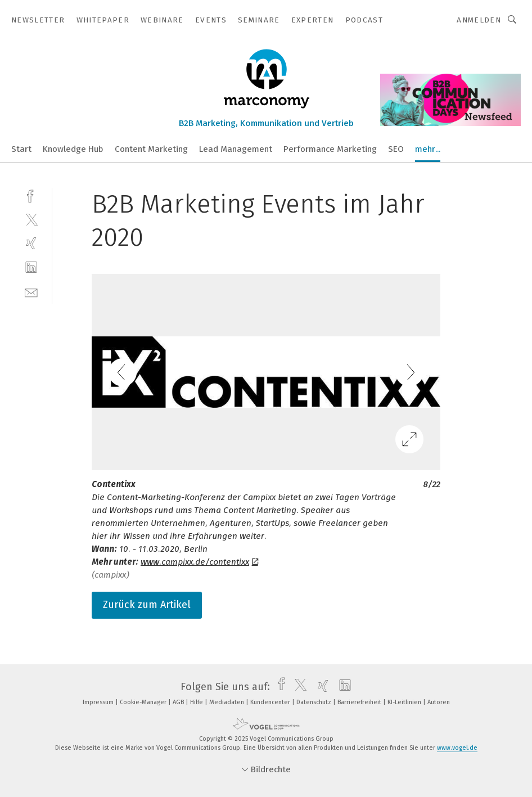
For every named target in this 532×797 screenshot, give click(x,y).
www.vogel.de (457, 748)
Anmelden (479, 20)
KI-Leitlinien (405, 702)
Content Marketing (151, 149)
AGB (179, 702)
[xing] (31, 243)
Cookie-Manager (144, 702)
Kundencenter (271, 702)
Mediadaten (227, 702)
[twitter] (31, 219)
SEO (396, 149)
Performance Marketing (330, 149)
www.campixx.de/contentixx (199, 562)
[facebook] (31, 195)
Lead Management (236, 149)
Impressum (99, 702)
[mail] (31, 292)
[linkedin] (31, 267)
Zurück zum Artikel (147, 605)
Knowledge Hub (73, 149)
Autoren (439, 702)
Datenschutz (315, 702)
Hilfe (197, 702)
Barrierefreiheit (360, 702)
